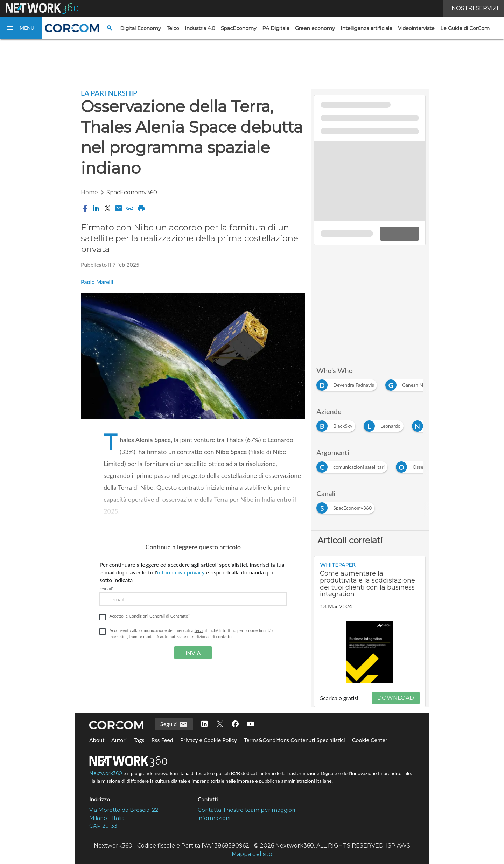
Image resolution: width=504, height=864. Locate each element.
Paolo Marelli (97, 282)
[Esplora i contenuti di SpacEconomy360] (347, 506)
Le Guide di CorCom (465, 28)
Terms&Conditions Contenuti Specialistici (295, 740)
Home (89, 192)
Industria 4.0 (200, 28)
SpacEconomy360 (132, 192)
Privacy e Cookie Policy (209, 740)
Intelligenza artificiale (366, 28)
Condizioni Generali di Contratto (158, 616)
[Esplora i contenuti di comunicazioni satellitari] (353, 465)
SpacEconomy (239, 28)
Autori (119, 740)
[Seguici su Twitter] (220, 724)
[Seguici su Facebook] (235, 724)
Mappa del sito (252, 854)
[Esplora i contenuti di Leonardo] (385, 424)
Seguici (174, 725)
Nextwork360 (106, 773)
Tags (139, 740)
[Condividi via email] (119, 209)
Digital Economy (141, 28)
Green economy (315, 28)
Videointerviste (416, 28)
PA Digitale (276, 28)
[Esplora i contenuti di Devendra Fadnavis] (348, 384)
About (97, 740)
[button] (21, 28)
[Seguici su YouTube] (251, 724)
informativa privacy (182, 572)
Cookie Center (370, 740)
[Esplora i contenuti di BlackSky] (337, 424)
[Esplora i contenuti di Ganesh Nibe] (410, 384)
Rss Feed (162, 740)
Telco (173, 28)
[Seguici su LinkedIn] (204, 724)
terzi (199, 630)
